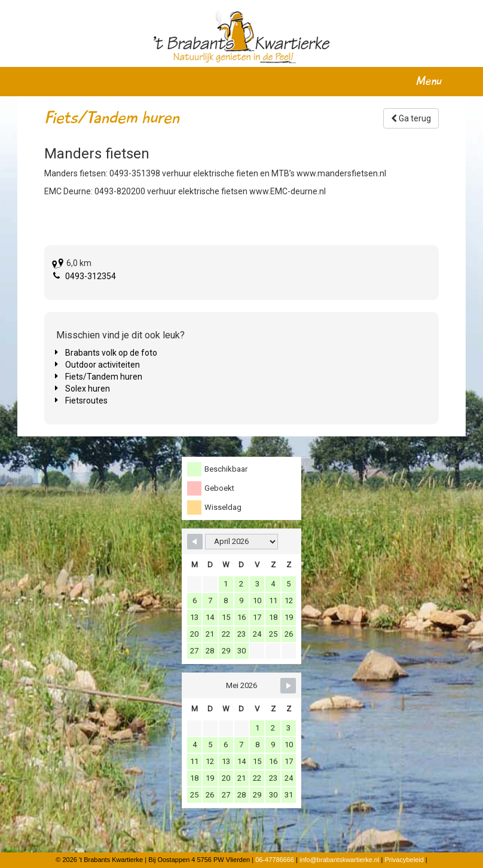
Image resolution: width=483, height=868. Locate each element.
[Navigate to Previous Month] (195, 542)
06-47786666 (275, 860)
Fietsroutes (86, 401)
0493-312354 (91, 276)
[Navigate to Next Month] (288, 686)
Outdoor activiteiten (103, 365)
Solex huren (88, 389)
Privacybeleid (404, 860)
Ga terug (411, 118)
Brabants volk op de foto (111, 353)
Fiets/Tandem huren (104, 377)
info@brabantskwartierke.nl (339, 860)
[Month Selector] (241, 542)
